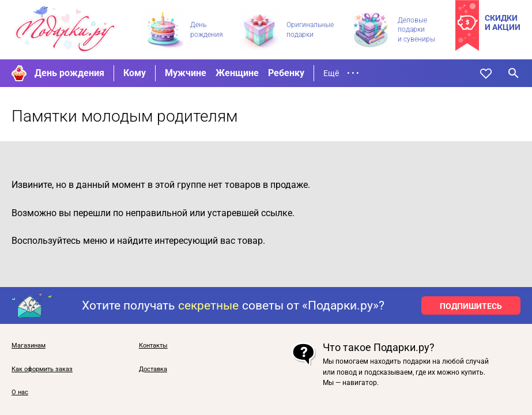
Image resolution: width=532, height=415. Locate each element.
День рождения (69, 73)
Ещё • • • (341, 73)
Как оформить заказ (42, 369)
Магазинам (29, 346)
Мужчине (186, 73)
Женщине (237, 73)
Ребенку (286, 73)
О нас (20, 393)
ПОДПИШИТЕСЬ (471, 306)
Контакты (153, 346)
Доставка (153, 369)
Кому (135, 73)
